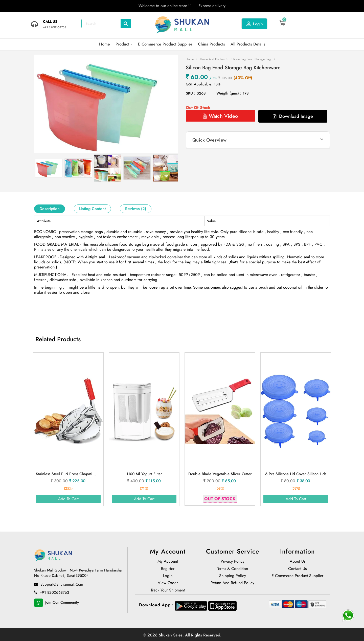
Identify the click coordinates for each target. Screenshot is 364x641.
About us (298, 562)
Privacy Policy (233, 562)
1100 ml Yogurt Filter (144, 474)
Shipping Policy (233, 576)
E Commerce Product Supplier (165, 44)
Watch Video (220, 116)
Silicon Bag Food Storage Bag (251, 59)
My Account (168, 562)
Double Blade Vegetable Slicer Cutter (220, 474)
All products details (248, 44)
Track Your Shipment (168, 591)
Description (50, 209)
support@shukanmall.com (59, 585)
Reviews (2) (136, 209)
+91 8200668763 (52, 593)
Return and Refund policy (232, 583)
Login (254, 24)
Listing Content (92, 209)
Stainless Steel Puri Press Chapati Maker (70, 474)
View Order (168, 583)
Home (105, 44)
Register (168, 569)
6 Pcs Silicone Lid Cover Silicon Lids (296, 474)
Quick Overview (209, 140)
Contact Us (297, 569)
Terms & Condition (232, 569)
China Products (211, 44)
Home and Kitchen (212, 59)
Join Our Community (56, 603)
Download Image (293, 116)
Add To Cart (68, 499)
